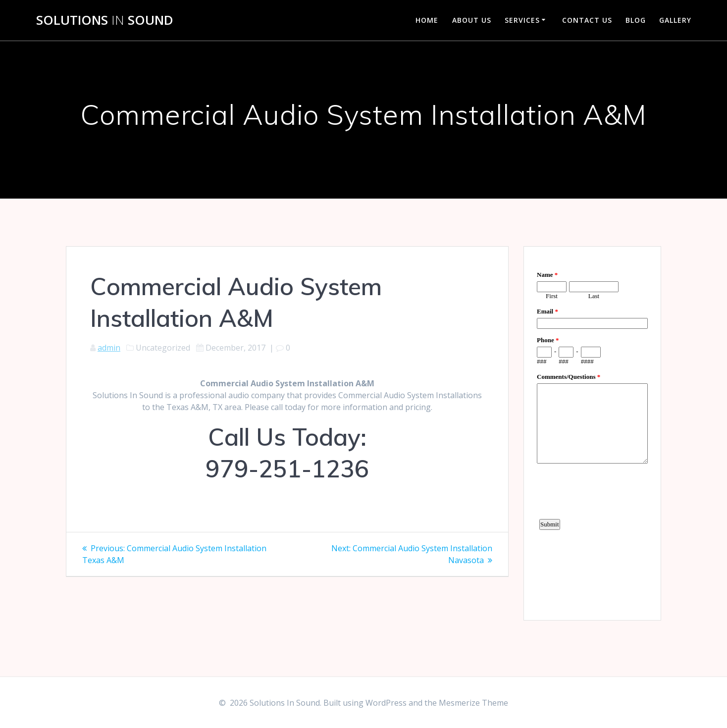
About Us (472, 20)
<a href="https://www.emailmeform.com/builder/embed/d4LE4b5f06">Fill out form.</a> (592, 432)
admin (109, 348)
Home (427, 20)
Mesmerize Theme (473, 703)
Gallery (675, 20)
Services (522, 20)
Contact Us (587, 20)
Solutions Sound (105, 20)
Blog (636, 20)
